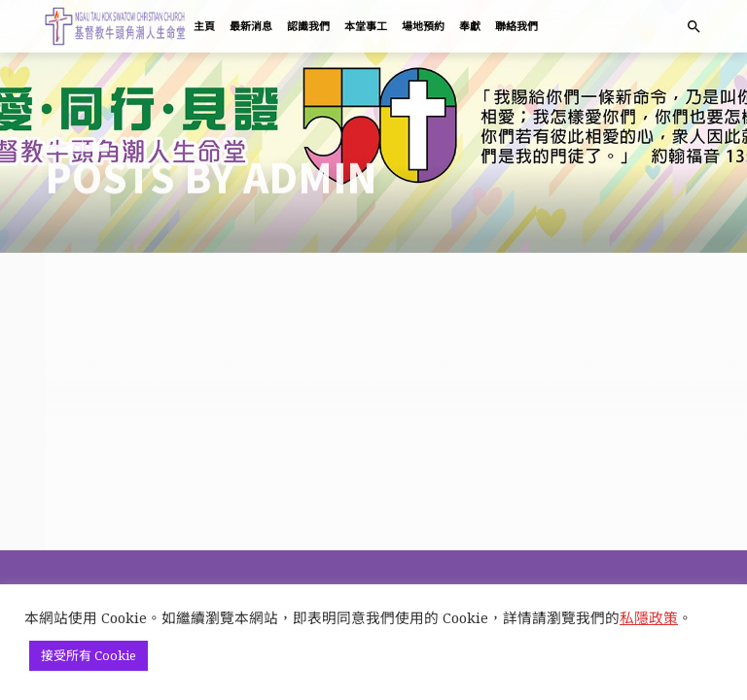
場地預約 (423, 26)
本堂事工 (366, 26)
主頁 (204, 26)
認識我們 (308, 26)
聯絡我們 (516, 26)
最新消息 (251, 26)
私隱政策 (649, 617)
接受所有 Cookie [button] (89, 655)
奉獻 (470, 26)
